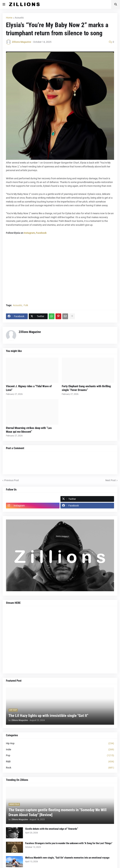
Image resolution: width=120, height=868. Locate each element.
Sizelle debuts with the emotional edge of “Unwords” (52, 829)
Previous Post (12, 480)
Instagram (29, 233)
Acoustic (19, 18)
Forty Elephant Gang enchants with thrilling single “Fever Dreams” (86, 388)
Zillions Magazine (30, 332)
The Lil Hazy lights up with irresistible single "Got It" (48, 716)
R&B (60, 762)
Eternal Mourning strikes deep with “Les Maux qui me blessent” (29, 430)
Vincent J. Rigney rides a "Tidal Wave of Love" (29, 388)
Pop (60, 756)
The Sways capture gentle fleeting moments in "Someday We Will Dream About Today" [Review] (58, 812)
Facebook (41, 233)
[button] (4, 4)
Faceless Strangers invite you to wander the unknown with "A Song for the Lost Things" (69, 843)
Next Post (111, 480)
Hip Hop (60, 744)
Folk (26, 305)
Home (9, 18)
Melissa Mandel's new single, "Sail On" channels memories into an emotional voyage (67, 858)
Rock (60, 768)
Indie (60, 750)
